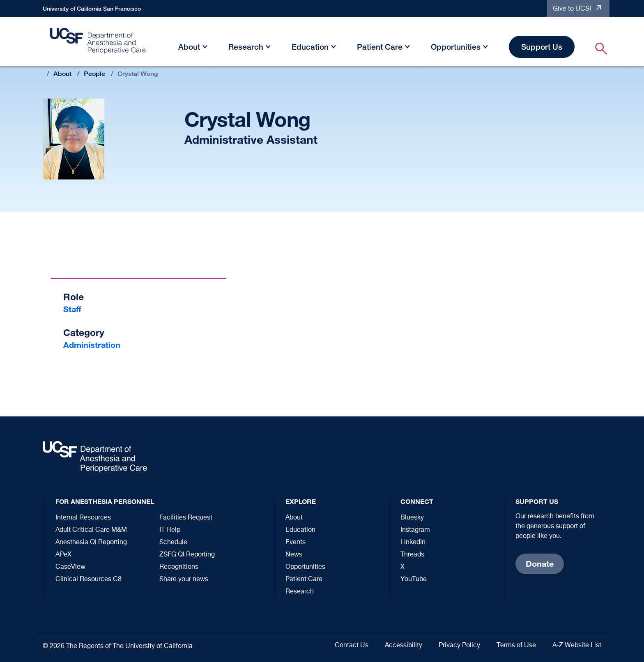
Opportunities (456, 47)
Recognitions (179, 567)
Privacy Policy (459, 646)
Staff (72, 309)
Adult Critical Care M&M (91, 530)
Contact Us (352, 646)
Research (246, 47)
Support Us (542, 47)
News (294, 555)
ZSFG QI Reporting (187, 555)
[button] (205, 48)
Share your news (184, 579)
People (94, 74)
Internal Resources (83, 518)
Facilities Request (186, 518)
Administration (92, 345)
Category (84, 332)
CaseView (70, 567)
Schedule (173, 542)
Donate (540, 564)
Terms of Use (516, 646)
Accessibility (404, 646)
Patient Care (380, 47)
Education (310, 47)
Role (74, 297)
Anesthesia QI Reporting (91, 542)
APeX (63, 555)
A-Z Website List (577, 646)
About (189, 47)
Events (296, 542)
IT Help (170, 530)
